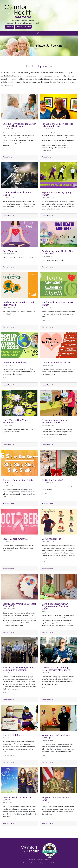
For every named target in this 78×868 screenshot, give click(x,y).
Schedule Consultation (68, 9)
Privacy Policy (49, 862)
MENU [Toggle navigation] (39, 17)
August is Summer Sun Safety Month (18, 465)
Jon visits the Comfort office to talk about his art (58, 108)
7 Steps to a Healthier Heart (56, 346)
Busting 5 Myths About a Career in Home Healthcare (19, 108)
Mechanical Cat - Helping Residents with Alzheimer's (56, 652)
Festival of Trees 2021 (53, 464)
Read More (8, 141)
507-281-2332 (39, 3)
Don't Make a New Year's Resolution (16, 405)
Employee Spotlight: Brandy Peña (56, 782)
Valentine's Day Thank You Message (56, 720)
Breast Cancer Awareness (16, 522)
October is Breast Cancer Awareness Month (54, 405)
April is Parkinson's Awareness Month (58, 287)
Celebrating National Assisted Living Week (18, 287)
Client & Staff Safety (13, 718)
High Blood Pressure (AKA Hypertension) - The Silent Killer (56, 590)
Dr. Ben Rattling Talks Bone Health (17, 177)
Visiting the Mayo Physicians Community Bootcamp (18, 652)
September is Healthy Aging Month (56, 177)
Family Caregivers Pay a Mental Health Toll (19, 589)
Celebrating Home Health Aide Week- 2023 (58, 236)
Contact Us (68, 4)
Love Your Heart (11, 235)
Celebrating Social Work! (16, 346)
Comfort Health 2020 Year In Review (18, 782)
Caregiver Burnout (51, 522)
